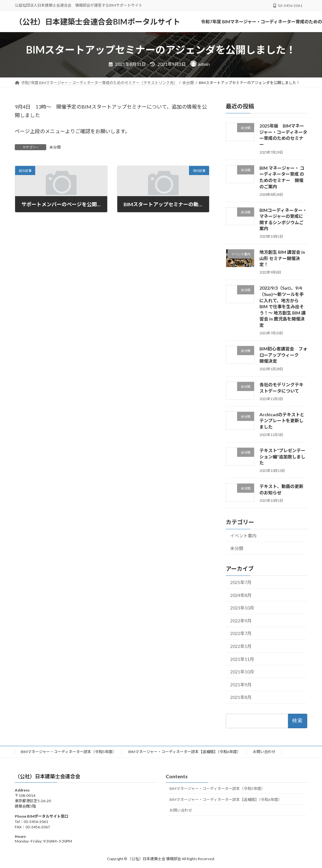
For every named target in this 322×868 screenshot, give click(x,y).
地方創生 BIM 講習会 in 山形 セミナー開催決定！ (282, 258)
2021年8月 (241, 697)
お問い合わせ (264, 752)
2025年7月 (241, 582)
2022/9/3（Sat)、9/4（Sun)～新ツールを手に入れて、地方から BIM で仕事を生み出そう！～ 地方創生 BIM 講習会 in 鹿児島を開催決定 (283, 306)
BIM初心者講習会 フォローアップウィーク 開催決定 (283, 355)
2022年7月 (241, 633)
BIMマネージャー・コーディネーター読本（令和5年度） (68, 752)
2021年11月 (242, 659)
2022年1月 (241, 646)
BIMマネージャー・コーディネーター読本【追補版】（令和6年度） (184, 752)
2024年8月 (241, 595)
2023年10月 (242, 608)
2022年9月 (241, 621)
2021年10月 (242, 672)
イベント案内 (243, 536)
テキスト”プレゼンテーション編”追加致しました (282, 457)
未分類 (55, 147)
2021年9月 (241, 685)
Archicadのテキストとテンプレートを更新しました (282, 421)
